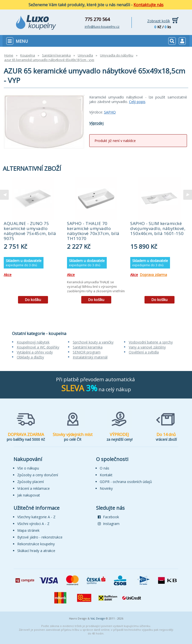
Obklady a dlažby (30, 357)
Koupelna (28, 55)
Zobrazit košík (159, 21)
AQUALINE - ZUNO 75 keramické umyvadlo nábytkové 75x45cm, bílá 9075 (30, 231)
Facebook (108, 517)
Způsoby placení (30, 482)
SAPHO (110, 112)
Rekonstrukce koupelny (36, 544)
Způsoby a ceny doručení (38, 475)
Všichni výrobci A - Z (33, 524)
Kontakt (106, 475)
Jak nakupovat (29, 495)
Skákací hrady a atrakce (36, 551)
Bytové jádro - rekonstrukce (40, 537)
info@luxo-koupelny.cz (102, 26)
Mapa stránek (28, 530)
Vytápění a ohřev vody (35, 352)
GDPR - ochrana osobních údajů (126, 482)
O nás (104, 468)
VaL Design (98, 618)
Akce (8, 275)
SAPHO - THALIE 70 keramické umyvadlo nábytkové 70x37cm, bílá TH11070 (93, 231)
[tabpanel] (33, 242)
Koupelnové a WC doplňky (38, 347)
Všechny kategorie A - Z (36, 517)
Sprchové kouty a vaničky (93, 342)
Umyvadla (85, 55)
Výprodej (96, 123)
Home (9, 55)
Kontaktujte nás (148, 5)
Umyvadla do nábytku (117, 55)
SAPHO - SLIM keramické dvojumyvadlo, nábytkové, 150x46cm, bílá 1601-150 (158, 228)
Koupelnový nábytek (33, 342)
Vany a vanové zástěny (147, 347)
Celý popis (137, 102)
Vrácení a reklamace (33, 488)
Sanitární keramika (56, 55)
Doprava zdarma (153, 275)
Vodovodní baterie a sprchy (151, 342)
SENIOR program (87, 352)
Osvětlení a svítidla (144, 352)
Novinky (106, 488)
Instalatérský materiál (90, 357)
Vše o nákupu (28, 468)
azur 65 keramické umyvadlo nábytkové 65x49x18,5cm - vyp (49, 60)
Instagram (109, 524)
